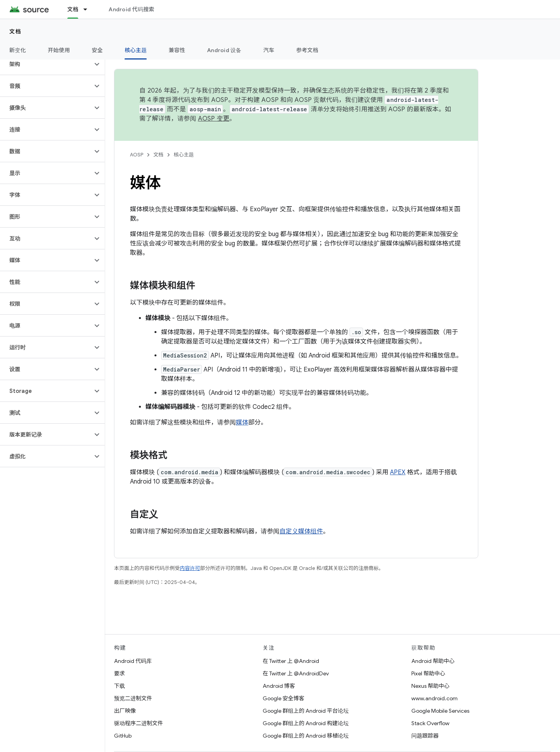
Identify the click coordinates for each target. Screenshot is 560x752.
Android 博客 (279, 686)
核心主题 (184, 155)
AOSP (137, 155)
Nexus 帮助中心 (430, 686)
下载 (119, 686)
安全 (97, 50)
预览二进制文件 (133, 698)
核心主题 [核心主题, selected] (136, 50)
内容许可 (190, 568)
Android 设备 (224, 50)
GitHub (123, 736)
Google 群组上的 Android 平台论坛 (306, 711)
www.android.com (434, 698)
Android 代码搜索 (131, 9)
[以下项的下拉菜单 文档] (89, 9)
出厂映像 (125, 711)
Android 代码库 (133, 661)
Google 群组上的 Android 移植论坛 (306, 736)
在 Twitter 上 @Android (291, 661)
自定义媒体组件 (301, 531)
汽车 (269, 50)
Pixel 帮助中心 (428, 673)
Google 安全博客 (284, 698)
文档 (15, 32)
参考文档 (307, 50)
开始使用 (59, 50)
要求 (119, 673)
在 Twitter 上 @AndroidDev (296, 673)
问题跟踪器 (425, 736)
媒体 (242, 422)
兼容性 (177, 50)
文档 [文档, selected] (73, 9)
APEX (398, 472)
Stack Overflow (430, 723)
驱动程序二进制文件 (139, 723)
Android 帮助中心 (433, 661)
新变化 (18, 50)
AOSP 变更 (214, 119)
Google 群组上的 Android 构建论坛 (306, 723)
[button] (46, 64)
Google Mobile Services (440, 711)
